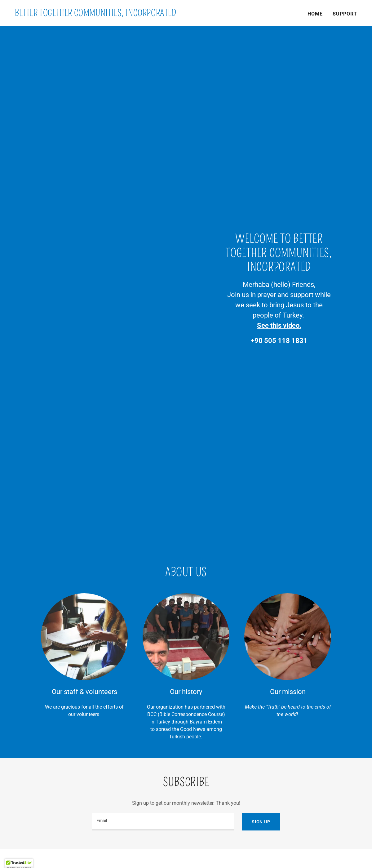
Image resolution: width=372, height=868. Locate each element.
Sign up (261, 822)
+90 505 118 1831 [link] (279, 341)
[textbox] (163, 822)
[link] (96, 14)
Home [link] (315, 14)
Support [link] (345, 14)
